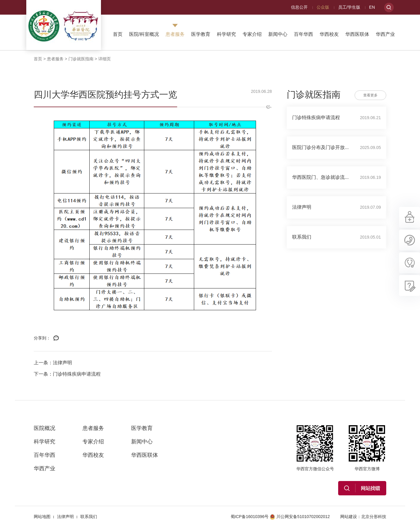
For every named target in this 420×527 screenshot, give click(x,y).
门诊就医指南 (81, 59)
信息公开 (299, 7)
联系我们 (89, 517)
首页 (118, 34)
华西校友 (329, 34)
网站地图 (42, 517)
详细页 (105, 59)
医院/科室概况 (144, 34)
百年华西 (303, 34)
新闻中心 (278, 34)
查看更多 (370, 95)
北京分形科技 (374, 517)
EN (372, 7)
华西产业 (385, 34)
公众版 (323, 7)
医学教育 (201, 34)
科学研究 (226, 34)
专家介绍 (252, 34)
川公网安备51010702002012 (300, 517)
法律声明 (65, 517)
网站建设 (349, 517)
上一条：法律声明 (53, 363)
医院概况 (45, 428)
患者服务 (175, 34)
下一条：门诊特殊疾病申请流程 (67, 374)
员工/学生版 (349, 7)
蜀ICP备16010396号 (250, 517)
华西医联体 (357, 34)
